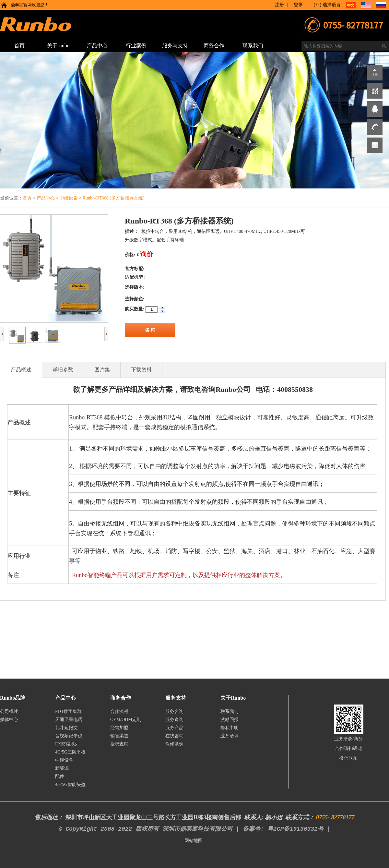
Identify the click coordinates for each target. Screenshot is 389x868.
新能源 (62, 768)
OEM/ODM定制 (126, 720)
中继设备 (69, 198)
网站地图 (194, 841)
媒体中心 (9, 720)
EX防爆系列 (67, 744)
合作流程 (119, 711)
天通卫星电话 (69, 720)
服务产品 (174, 728)
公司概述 (9, 711)
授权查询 (119, 744)
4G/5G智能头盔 (70, 784)
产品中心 (46, 198)
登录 (298, 5)
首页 (27, 198)
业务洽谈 (230, 736)
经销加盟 (119, 728)
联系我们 (230, 711)
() (318, 5)
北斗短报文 (66, 728)
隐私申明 (230, 728)
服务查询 (174, 720)
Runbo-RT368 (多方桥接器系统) (114, 198)
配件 (60, 776)
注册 (279, 5)
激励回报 (230, 720)
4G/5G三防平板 (70, 752)
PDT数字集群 (68, 711)
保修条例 (174, 744)
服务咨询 (174, 711)
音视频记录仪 (69, 736)
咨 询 (150, 330)
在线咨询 (174, 736)
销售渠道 (119, 736)
